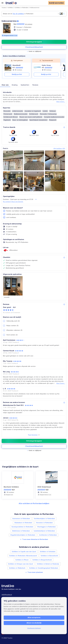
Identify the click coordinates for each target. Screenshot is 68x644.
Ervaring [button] (15, 85)
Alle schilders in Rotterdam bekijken (34, 503)
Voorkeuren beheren (34, 628)
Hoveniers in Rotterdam (44, 523)
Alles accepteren (34, 618)
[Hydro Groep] (37, 68)
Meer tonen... (61, 102)
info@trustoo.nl (7, 595)
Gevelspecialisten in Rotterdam (22, 527)
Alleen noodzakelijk (34, 623)
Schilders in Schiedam (48, 552)
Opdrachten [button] (25, 85)
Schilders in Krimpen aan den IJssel (21, 564)
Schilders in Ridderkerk (17, 568)
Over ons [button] (5, 85)
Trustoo (4, 8)
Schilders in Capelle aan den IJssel (24, 552)
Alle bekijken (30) (59, 148)
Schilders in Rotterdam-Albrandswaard (23, 556)
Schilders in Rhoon (22, 560)
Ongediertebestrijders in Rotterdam (23, 535)
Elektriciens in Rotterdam (21, 531)
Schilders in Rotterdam (22, 8)
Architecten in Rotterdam (48, 535)
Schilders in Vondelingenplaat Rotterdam (44, 568)
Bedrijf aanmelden (56, 3)
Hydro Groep (46, 65)
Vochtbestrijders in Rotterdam (44, 519)
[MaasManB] (8, 68)
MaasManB (16, 65)
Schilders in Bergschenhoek (42, 560)
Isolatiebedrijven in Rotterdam (44, 531)
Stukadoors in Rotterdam (23, 523)
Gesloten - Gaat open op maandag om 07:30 (20, 199)
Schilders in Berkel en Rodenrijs (48, 564)
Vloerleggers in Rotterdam (46, 527)
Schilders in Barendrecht (49, 556)
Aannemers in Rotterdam (21, 519)
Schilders (10, 8)
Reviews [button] (35, 85)
